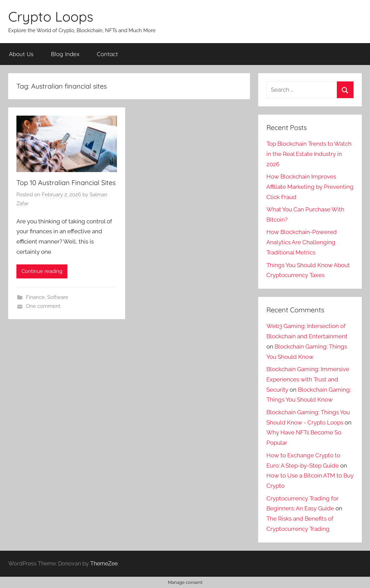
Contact (107, 54)
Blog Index (65, 54)
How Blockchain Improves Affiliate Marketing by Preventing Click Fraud (310, 187)
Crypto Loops (51, 16)
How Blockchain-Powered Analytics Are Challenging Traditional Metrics (302, 242)
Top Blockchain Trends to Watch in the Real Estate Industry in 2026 (309, 154)
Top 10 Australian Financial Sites (66, 182)
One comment (43, 306)
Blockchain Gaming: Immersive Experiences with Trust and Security (308, 379)
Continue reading (42, 271)
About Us (21, 54)
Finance (35, 297)
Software (58, 297)
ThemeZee (104, 564)
